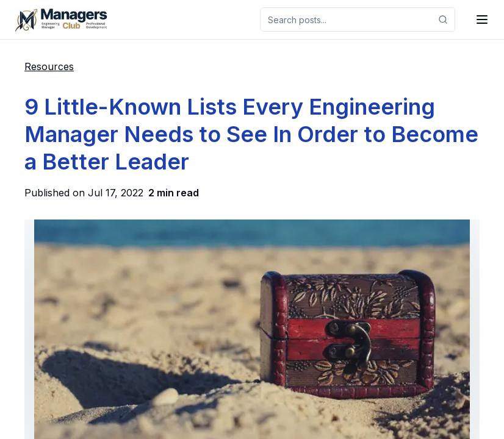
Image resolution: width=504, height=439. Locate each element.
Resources (49, 66)
